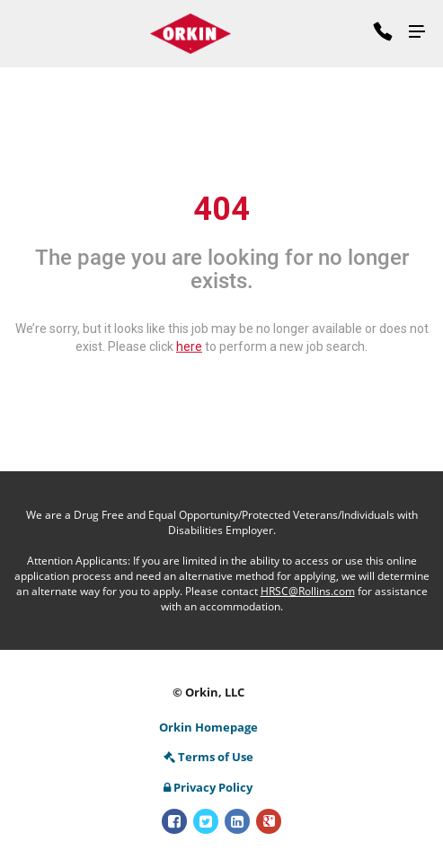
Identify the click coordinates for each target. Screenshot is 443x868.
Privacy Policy (208, 787)
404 (221, 209)
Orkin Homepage (208, 727)
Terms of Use (208, 757)
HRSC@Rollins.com (308, 591)
